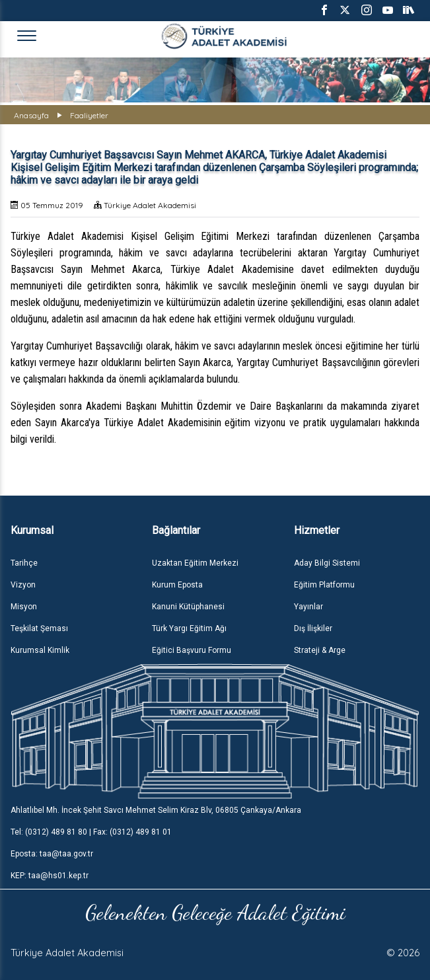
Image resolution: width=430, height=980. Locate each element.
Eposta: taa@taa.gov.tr (52, 854)
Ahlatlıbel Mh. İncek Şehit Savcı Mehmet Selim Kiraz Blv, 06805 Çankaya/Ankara (156, 810)
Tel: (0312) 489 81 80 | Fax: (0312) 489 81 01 (91, 832)
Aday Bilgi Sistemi (327, 563)
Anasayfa (31, 115)
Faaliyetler (89, 115)
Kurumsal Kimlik (40, 650)
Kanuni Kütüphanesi (188, 607)
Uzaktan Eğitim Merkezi (195, 563)
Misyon (24, 607)
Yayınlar (308, 607)
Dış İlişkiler (313, 628)
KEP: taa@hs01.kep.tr (50, 876)
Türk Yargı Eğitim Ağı (189, 628)
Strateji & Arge (320, 650)
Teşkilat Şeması (39, 628)
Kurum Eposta (177, 585)
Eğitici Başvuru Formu (192, 650)
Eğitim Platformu (324, 585)
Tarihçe (24, 563)
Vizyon (23, 585)
